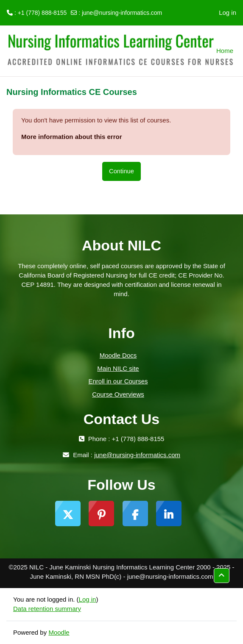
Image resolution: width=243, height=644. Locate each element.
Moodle (59, 632)
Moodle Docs (118, 355)
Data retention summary (47, 609)
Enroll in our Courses (118, 381)
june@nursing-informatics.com (122, 13)
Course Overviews (118, 394)
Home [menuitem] (225, 51)
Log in (228, 12)
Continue (121, 171)
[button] (222, 576)
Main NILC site (118, 368)
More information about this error (72, 137)
